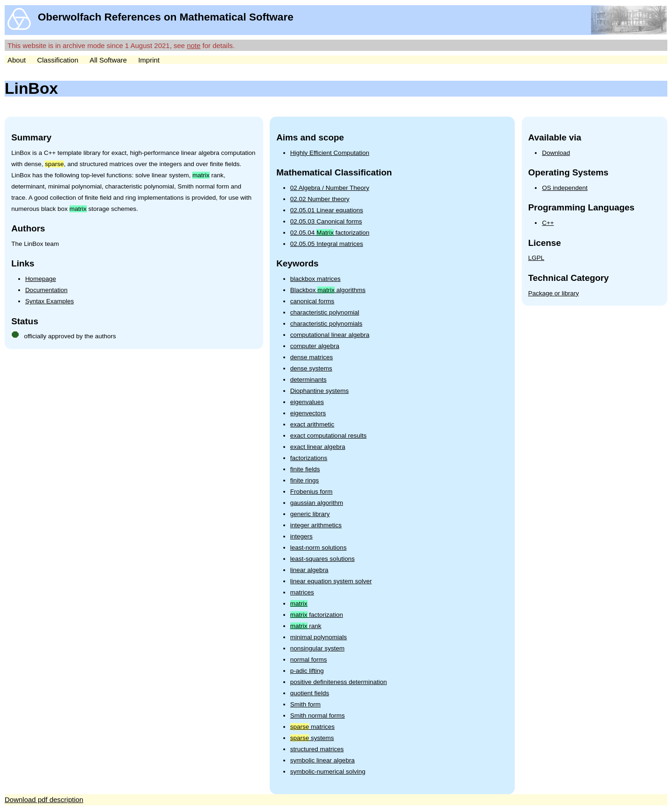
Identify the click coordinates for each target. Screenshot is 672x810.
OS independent (565, 188)
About (17, 60)
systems (312, 738)
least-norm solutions (318, 548)
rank (306, 626)
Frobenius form (311, 492)
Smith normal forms (318, 716)
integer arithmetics (316, 525)
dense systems (311, 368)
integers (301, 536)
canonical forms (312, 301)
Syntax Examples (49, 301)
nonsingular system (317, 648)
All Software (108, 60)
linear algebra (309, 570)
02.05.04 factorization (330, 233)
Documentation (46, 290)
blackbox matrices (315, 279)
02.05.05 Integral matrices (327, 244)
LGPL (536, 258)
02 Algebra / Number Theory (330, 188)
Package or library (554, 293)
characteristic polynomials (326, 324)
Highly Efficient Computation (330, 153)
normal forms (309, 660)
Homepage (41, 279)
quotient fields (310, 693)
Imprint (149, 60)
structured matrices (317, 749)
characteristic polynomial (325, 312)
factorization (317, 615)
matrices (302, 592)
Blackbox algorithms (328, 290)
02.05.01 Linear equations (327, 210)
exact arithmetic (312, 424)
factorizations (309, 458)
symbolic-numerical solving (328, 772)
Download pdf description (44, 800)
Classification (57, 60)
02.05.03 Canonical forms (326, 221)
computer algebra (315, 346)
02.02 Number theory (320, 199)
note (193, 45)
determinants (308, 380)
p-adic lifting (307, 671)
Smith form (305, 704)
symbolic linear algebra (322, 760)
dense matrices (312, 357)
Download (556, 153)
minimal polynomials (319, 637)
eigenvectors (308, 413)
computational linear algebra (330, 335)
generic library (310, 514)
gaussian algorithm (317, 503)
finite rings (305, 480)
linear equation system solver (331, 581)
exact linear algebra (318, 447)
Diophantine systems (319, 391)
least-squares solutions (322, 559)
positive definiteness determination (339, 682)
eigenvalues (307, 402)
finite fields (305, 469)
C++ (548, 223)
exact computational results (329, 436)
